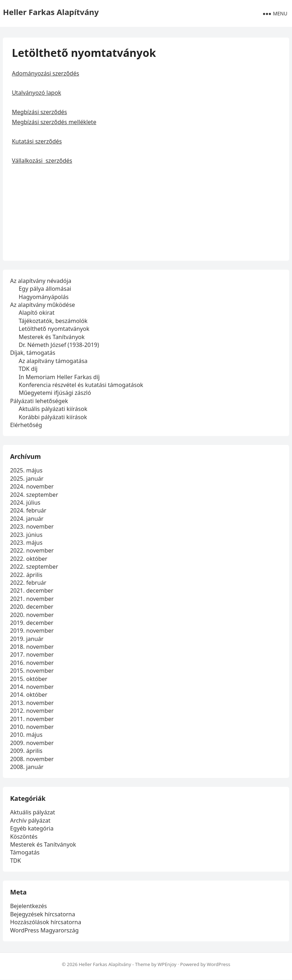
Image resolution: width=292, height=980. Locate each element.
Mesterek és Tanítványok (52, 337)
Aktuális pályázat (33, 813)
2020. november (32, 615)
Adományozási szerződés (45, 73)
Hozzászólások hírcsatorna (46, 922)
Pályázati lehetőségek (39, 401)
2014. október (29, 695)
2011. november (32, 719)
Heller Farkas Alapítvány (51, 12)
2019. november (32, 631)
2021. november (32, 599)
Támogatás (25, 853)
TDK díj (28, 369)
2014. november (32, 687)
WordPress (219, 964)
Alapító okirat (36, 313)
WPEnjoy (167, 964)
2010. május (26, 735)
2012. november (32, 711)
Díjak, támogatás (33, 353)
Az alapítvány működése (43, 305)
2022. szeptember (34, 567)
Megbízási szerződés (39, 112)
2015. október (29, 679)
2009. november (32, 743)
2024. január (27, 519)
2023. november (32, 526)
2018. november (32, 647)
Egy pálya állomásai (45, 289)
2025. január (27, 479)
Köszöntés (24, 837)
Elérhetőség (26, 425)
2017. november (32, 655)
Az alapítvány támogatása (53, 361)
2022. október (29, 559)
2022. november (32, 550)
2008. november (32, 759)
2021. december (32, 591)
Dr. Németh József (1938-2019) (59, 345)
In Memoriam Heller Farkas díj (59, 377)
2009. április (26, 751)
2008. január (27, 767)
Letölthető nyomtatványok (54, 329)
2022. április (26, 575)
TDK (15, 861)
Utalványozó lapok (36, 93)
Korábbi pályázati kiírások (53, 417)
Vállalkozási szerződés (42, 161)
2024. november (32, 486)
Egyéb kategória (32, 828)
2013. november (32, 703)
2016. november (32, 663)
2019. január (27, 639)
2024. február (28, 511)
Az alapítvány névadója (41, 281)
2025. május (26, 471)
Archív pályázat (30, 820)
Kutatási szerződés (37, 141)
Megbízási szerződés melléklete (54, 122)
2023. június (26, 535)
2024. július (25, 503)
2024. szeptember (34, 495)
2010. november (32, 727)
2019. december (32, 623)
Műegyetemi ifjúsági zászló (55, 393)
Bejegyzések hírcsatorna (43, 914)
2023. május (26, 543)
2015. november (32, 671)
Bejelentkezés (28, 906)
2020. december (32, 607)
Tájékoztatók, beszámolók (53, 321)
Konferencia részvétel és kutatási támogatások (81, 385)
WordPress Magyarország (44, 930)
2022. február (28, 583)
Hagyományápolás (44, 297)
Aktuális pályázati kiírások (53, 409)
